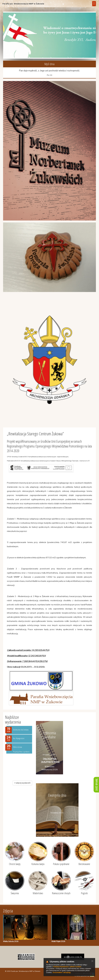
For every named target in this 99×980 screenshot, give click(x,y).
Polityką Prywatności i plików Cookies (67, 967)
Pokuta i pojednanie (61, 864)
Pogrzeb (84, 893)
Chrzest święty (15, 864)
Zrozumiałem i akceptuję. (62, 973)
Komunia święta (38, 864)
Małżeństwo (38, 893)
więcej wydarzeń (22, 783)
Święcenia (15, 893)
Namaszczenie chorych (61, 893)
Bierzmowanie (84, 864)
